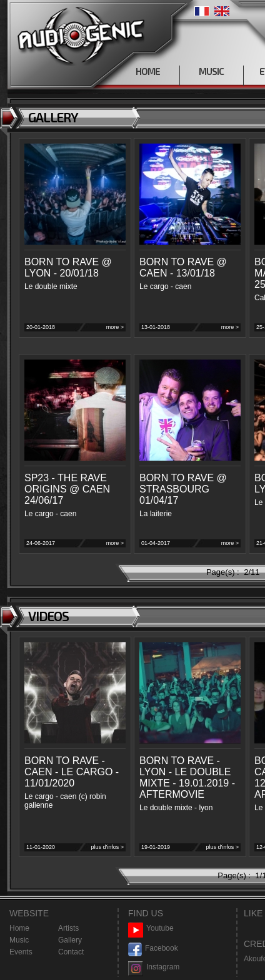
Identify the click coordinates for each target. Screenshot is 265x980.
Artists (68, 928)
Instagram (154, 967)
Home (19, 928)
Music (19, 940)
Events (21, 952)
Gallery (70, 940)
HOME (148, 71)
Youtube (151, 929)
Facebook (153, 948)
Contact (71, 952)
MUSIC (211, 71)
